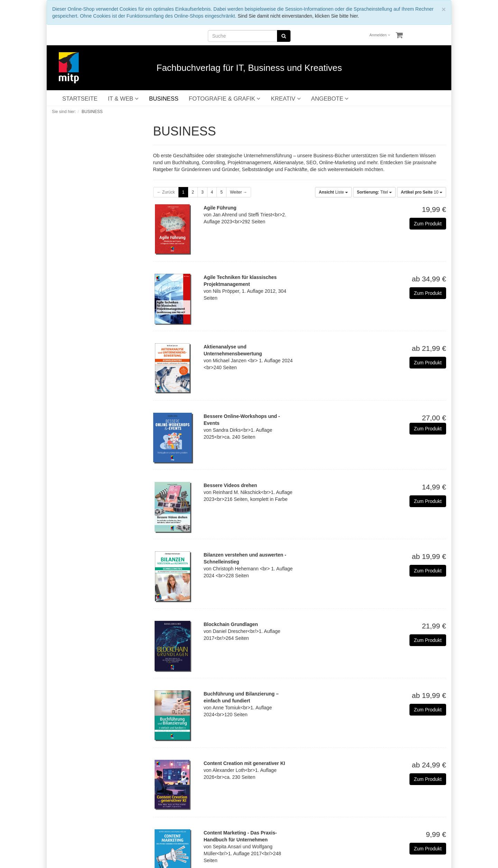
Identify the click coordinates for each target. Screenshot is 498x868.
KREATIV (286, 99)
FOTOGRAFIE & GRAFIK (225, 99)
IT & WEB (123, 99)
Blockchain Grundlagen (231, 624)
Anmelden (380, 35)
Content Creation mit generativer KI (245, 763)
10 (422, 192)
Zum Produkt (428, 224)
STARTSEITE (80, 99)
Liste (333, 192)
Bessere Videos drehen (230, 485)
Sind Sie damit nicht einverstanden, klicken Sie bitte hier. (298, 16)
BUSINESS (164, 99)
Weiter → (239, 192)
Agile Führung (220, 208)
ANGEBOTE (330, 99)
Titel (374, 192)
